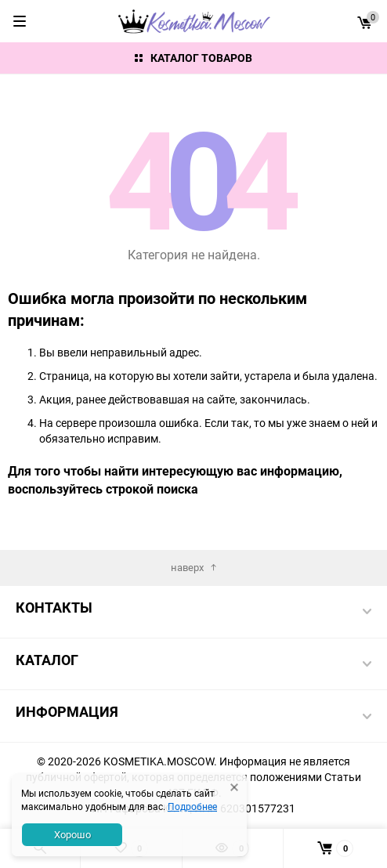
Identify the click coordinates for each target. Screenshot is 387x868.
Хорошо (72, 834)
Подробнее (192, 806)
